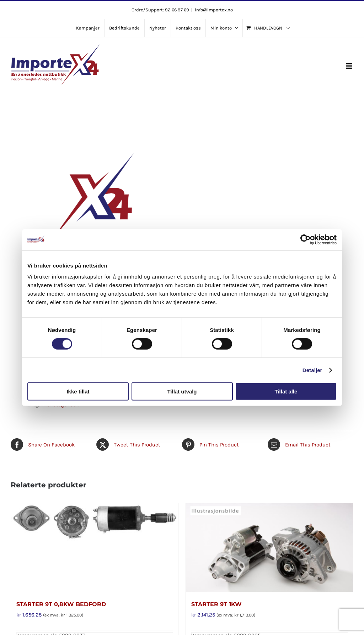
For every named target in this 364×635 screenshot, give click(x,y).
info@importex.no (214, 10)
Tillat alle (286, 391)
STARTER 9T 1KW (216, 604)
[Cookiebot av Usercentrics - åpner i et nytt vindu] (306, 239)
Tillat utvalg (182, 391)
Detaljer (312, 370)
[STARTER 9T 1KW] (269, 547)
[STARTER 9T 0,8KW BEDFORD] (95, 547)
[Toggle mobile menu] (350, 66)
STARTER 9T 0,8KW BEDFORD (61, 604)
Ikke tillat (78, 391)
